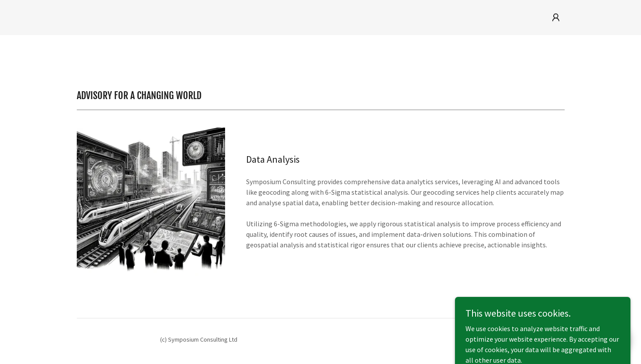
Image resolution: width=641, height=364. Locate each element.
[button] (556, 18)
